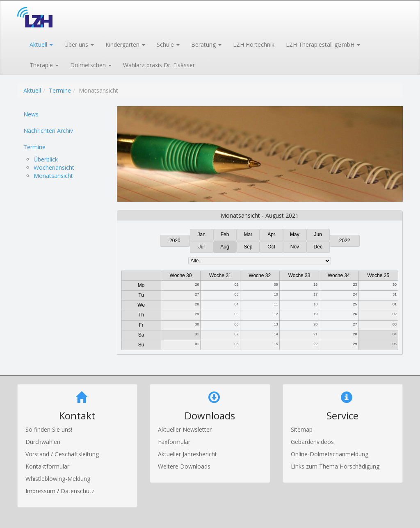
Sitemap (302, 429)
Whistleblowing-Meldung (58, 479)
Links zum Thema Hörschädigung (335, 466)
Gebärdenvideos (312, 442)
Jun (318, 234)
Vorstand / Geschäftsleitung (62, 454)
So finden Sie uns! (49, 429)
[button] (41, 44)
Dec (318, 247)
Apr (271, 234)
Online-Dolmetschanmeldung (330, 454)
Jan (202, 234)
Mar (248, 234)
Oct (271, 247)
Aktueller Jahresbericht (187, 454)
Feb (225, 234)
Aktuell (32, 90)
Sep (248, 247)
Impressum (41, 491)
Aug (225, 247)
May (295, 234)
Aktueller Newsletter (185, 429)
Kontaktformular (47, 466)
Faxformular (174, 442)
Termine (60, 90)
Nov (295, 247)
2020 (175, 241)
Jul (202, 247)
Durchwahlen (43, 442)
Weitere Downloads (184, 466)
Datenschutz (78, 491)
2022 (345, 241)
